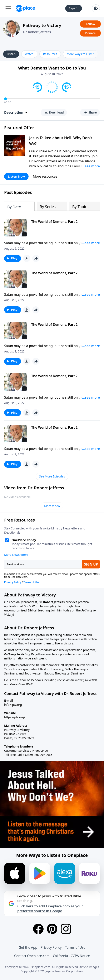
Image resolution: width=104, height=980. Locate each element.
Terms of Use (75, 947)
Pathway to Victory (42, 25)
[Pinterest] (52, 929)
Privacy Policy (51, 947)
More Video (52, 506)
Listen (11, 54)
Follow (90, 24)
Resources (50, 54)
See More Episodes (52, 476)
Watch (29, 54)
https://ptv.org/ (15, 717)
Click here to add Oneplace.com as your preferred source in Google (50, 908)
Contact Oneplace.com (32, 956)
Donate (90, 33)
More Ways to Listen (81, 54)
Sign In (74, 8)
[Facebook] (38, 929)
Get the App (28, 947)
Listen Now (16, 176)
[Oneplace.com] (25, 8)
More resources (45, 176)
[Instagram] (66, 929)
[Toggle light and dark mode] (96, 8)
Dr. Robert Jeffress (37, 32)
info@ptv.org (13, 705)
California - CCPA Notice (71, 956)
